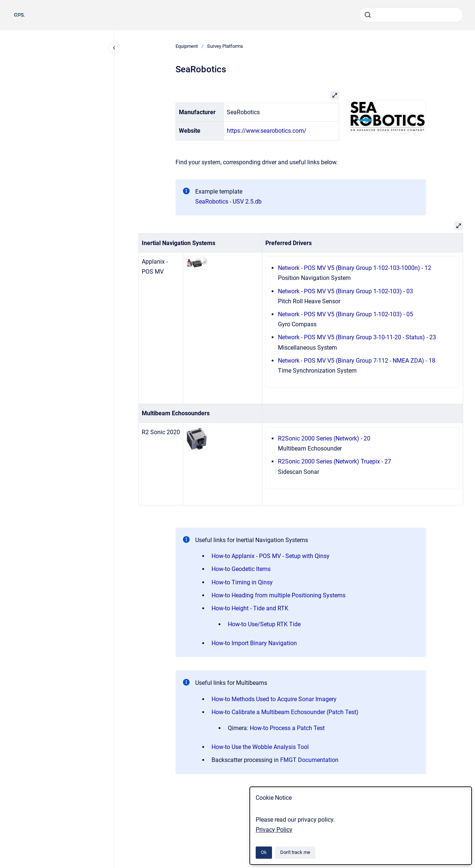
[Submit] (368, 15)
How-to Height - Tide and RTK (250, 608)
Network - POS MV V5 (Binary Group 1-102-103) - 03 (345, 291)
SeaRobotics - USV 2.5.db (228, 202)
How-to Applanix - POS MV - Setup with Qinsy (271, 556)
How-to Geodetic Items (241, 569)
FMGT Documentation (309, 760)
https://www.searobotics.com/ (267, 131)
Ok (264, 852)
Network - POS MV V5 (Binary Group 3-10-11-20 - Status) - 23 (357, 337)
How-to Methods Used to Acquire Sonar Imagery (274, 699)
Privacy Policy (274, 830)
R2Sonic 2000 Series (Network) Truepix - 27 (335, 461)
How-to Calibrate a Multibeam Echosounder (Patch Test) (285, 712)
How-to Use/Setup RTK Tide (264, 624)
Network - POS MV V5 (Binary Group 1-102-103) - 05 (345, 314)
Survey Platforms (225, 46)
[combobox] (411, 15)
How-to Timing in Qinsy (242, 582)
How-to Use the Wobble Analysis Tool (260, 747)
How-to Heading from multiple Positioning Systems (279, 595)
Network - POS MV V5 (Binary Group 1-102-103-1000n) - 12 (355, 268)
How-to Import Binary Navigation (254, 643)
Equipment (187, 46)
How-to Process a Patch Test (287, 728)
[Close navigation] (114, 48)
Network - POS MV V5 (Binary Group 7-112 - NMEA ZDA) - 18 (357, 361)
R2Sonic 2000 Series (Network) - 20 (324, 438)
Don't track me (295, 852)
